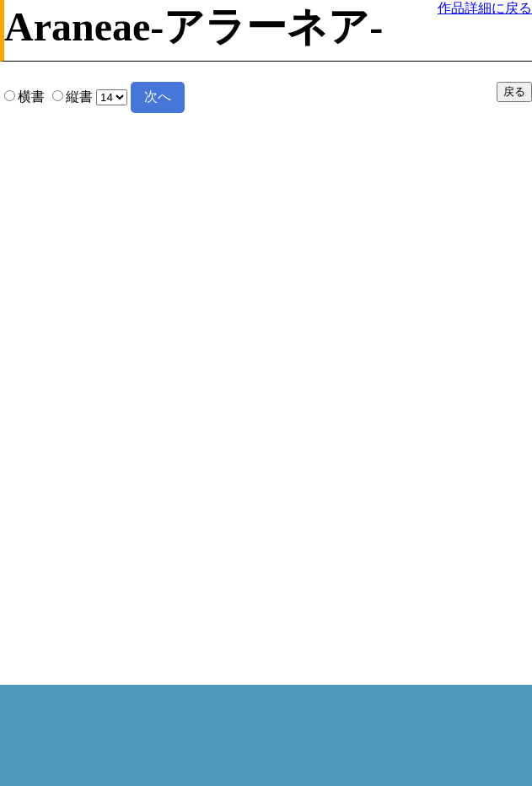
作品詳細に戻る (485, 8)
